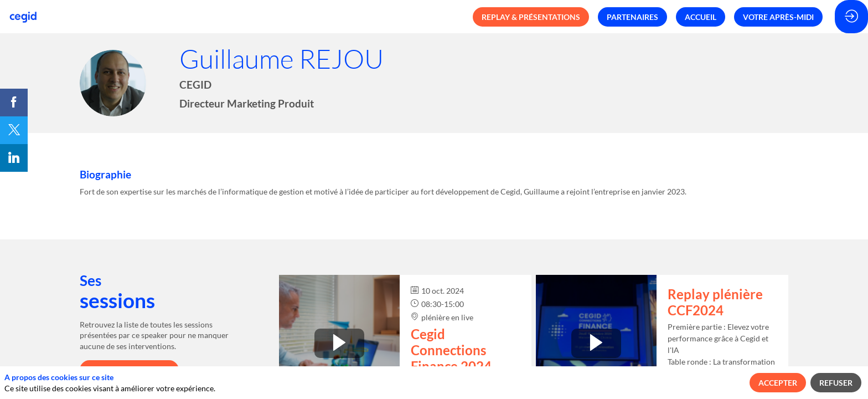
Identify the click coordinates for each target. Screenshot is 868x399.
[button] (531, 17)
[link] (14, 103)
